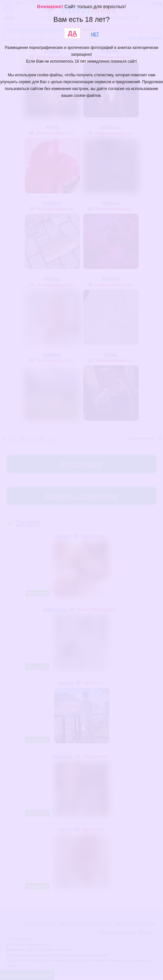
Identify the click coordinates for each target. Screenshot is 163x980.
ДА (72, 33)
